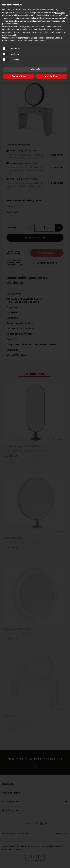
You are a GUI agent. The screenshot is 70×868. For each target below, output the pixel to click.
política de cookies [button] (11, 24)
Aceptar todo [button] (51, 76)
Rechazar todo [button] (19, 76)
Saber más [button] (35, 69)
